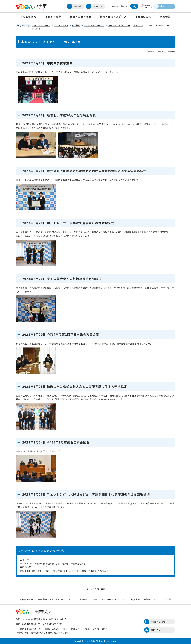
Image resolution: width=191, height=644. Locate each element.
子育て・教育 (53, 17)
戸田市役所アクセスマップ (33, 567)
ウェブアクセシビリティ (86, 599)
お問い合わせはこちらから (95, 571)
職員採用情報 (26, 599)
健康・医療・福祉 (81, 17)
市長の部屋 (138, 25)
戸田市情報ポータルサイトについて (54, 599)
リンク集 (167, 599)
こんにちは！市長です (94, 25)
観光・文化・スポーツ (113, 17)
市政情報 (165, 17)
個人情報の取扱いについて (114, 599)
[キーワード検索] (117, 6)
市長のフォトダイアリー (119, 25)
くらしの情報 (28, 17)
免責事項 (135, 599)
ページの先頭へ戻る (95, 588)
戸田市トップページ (41, 25)
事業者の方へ (143, 17)
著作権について (151, 599)
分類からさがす (61, 25)
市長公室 (24, 560)
